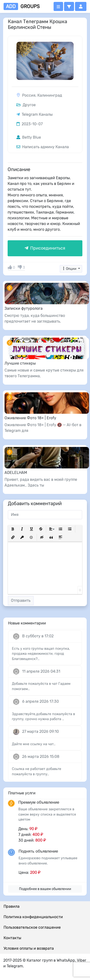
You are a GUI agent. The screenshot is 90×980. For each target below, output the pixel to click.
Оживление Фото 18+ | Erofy (30, 418)
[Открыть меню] (58, 6)
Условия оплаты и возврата (29, 948)
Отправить (21, 600)
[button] (69, 6)
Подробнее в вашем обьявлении (45, 889)
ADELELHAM (16, 473)
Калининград (50, 95)
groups (22, 6)
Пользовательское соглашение (32, 927)
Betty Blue (29, 137)
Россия (29, 95)
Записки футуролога (24, 308)
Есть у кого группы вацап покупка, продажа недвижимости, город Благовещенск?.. (41, 654)
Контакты (12, 938)
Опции (70, 269)
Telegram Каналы (37, 114)
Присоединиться (45, 248)
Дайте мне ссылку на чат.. (34, 744)
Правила (12, 906)
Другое (26, 105)
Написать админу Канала (43, 147)
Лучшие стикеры (20, 363)
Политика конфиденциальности (33, 917)
